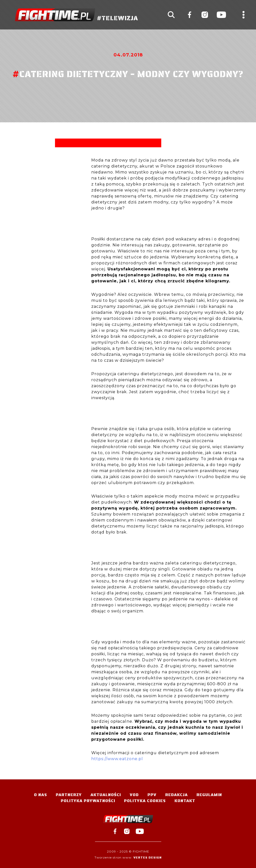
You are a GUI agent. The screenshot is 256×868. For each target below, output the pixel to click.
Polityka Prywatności (88, 801)
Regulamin (209, 795)
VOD (134, 795)
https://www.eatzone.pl (117, 759)
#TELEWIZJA (76, 15)
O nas (40, 795)
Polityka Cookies (145, 801)
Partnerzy (69, 795)
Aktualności (106, 795)
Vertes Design (148, 857)
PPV (152, 795)
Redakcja (176, 795)
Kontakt (185, 801)
